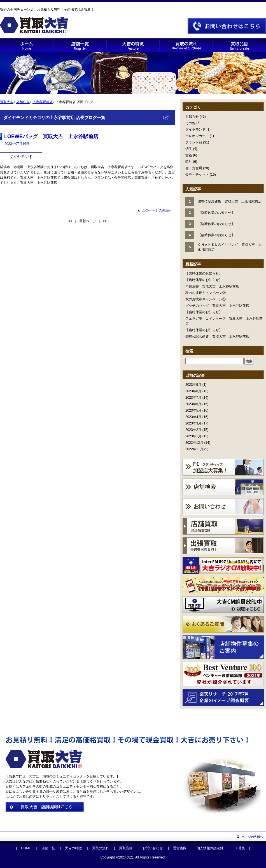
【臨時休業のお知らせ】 (204, 273)
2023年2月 (193, 430)
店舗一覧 (48, 848)
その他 (190, 123)
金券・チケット (197, 175)
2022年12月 (194, 443)
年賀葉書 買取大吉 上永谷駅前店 (212, 286)
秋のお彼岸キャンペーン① (206, 299)
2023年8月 (193, 391)
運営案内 (180, 848)
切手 (189, 149)
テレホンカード (197, 136)
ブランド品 (194, 142)
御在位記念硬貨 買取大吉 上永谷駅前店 (217, 336)
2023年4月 (193, 417)
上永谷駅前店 (43, 102)
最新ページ (88, 221)
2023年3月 (193, 423)
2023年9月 (193, 385)
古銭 (189, 155)
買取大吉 (7, 102)
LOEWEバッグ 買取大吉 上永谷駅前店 (51, 136)
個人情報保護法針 (210, 848)
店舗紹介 (23, 102)
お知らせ (192, 117)
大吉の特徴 (73, 848)
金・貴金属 (194, 168)
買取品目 (126, 848)
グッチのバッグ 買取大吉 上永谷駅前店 (217, 306)
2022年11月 (194, 449)
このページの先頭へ (157, 210)
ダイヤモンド (195, 129)
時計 (189, 162)
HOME (26, 848)
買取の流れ (101, 848)
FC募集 (239, 848)
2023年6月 (193, 404)
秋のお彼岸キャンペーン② (206, 293)
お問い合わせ (153, 848)
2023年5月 (193, 410)
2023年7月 (193, 398)
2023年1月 (193, 436)
